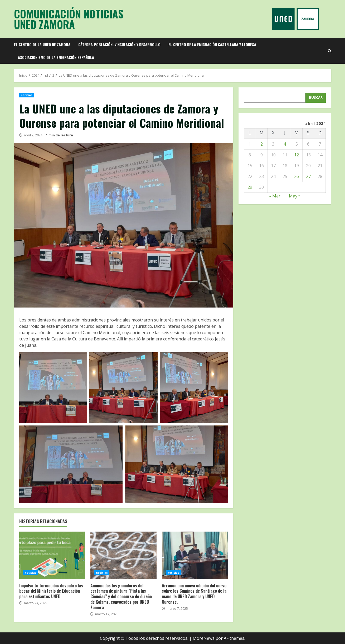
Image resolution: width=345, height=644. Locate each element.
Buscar (316, 97)
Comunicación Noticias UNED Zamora (69, 19)
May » (295, 196)
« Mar (275, 196)
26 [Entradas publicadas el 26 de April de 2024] (297, 176)
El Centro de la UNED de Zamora (42, 44)
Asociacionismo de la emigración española (56, 57)
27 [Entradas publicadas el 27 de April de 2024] (308, 176)
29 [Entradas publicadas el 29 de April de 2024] (250, 187)
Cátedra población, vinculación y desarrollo (119, 44)
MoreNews (204, 638)
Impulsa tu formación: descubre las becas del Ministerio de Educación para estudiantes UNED (52, 555)
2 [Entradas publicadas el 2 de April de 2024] (262, 144)
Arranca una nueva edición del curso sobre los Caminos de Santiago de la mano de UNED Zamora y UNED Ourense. (195, 555)
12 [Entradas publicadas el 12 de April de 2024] (297, 155)
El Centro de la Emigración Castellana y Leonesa (212, 44)
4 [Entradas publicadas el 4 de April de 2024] (285, 144)
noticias (27, 95)
